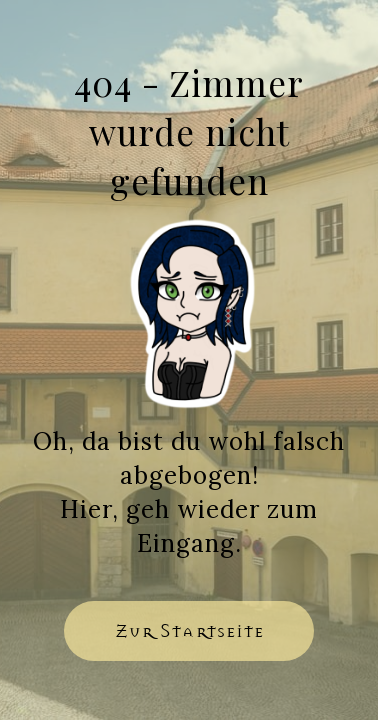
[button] (189, 631)
